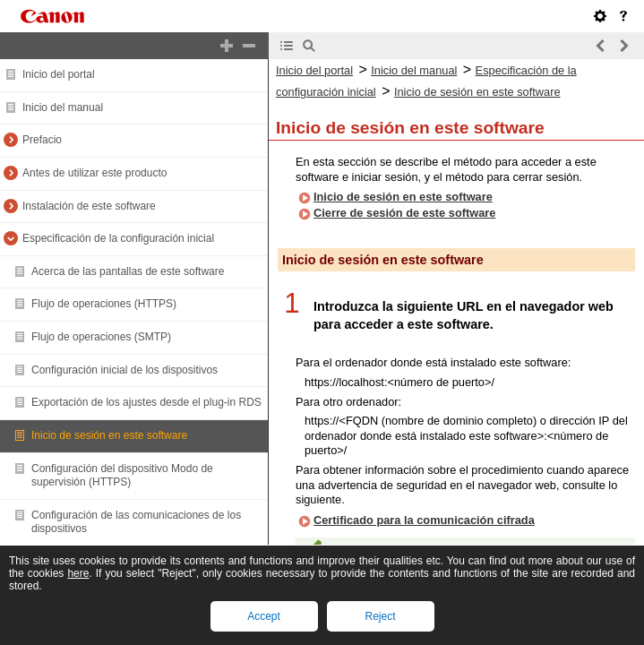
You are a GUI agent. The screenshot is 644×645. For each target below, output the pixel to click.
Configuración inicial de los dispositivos (125, 370)
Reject (380, 616)
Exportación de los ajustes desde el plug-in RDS (146, 402)
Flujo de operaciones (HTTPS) (104, 304)
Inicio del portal (59, 74)
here (78, 573)
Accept (264, 616)
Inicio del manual (63, 107)
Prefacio (42, 140)
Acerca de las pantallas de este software (128, 271)
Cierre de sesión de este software (404, 213)
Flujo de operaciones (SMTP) (101, 337)
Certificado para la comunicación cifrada (424, 520)
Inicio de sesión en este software (109, 435)
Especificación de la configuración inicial (118, 238)
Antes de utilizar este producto (94, 173)
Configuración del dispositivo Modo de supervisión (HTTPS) (122, 476)
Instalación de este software (89, 206)
